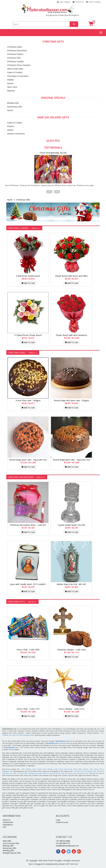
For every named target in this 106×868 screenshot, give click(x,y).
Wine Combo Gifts (15, 69)
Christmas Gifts (14, 58)
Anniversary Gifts (15, 107)
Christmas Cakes (15, 47)
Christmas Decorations (17, 51)
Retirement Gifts (82, 773)
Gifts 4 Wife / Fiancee (81, 769)
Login (58, 820)
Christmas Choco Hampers (19, 65)
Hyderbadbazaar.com (52, 743)
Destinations (8, 825)
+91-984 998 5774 (63, 843)
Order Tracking (93, 2)
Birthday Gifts (13, 103)
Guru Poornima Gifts (11, 843)
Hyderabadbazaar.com (62, 741)
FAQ (4, 827)
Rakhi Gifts (72, 773)
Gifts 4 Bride (94, 769)
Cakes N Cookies (15, 72)
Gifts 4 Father (37, 769)
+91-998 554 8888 (63, 841)
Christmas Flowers (15, 54)
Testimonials (8, 822)
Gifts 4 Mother (26, 769)
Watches (11, 91)
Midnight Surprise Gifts (12, 853)
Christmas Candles (15, 61)
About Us (7, 820)
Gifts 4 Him (68, 769)
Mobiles (11, 80)
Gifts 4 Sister (59, 769)
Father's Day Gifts (62, 773)
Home (10, 200)
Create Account (62, 822)
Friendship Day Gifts (35, 773)
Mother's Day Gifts (49, 773)
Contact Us (78, 2)
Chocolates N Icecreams (18, 76)
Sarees (10, 83)
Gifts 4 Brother (48, 769)
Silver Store (12, 87)
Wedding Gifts (94, 773)
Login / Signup (64, 2)
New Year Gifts (11, 773)
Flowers (11, 126)
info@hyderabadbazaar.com (67, 846)
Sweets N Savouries (16, 134)
